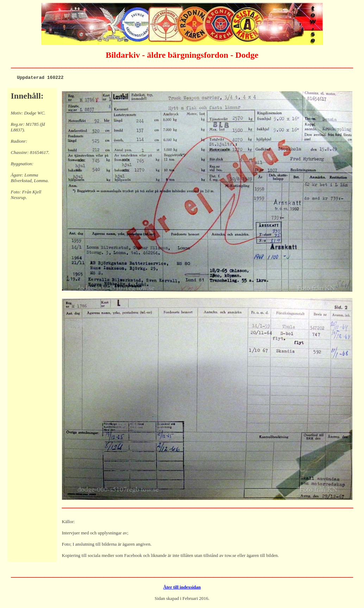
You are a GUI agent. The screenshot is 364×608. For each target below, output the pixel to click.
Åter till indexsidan (182, 588)
